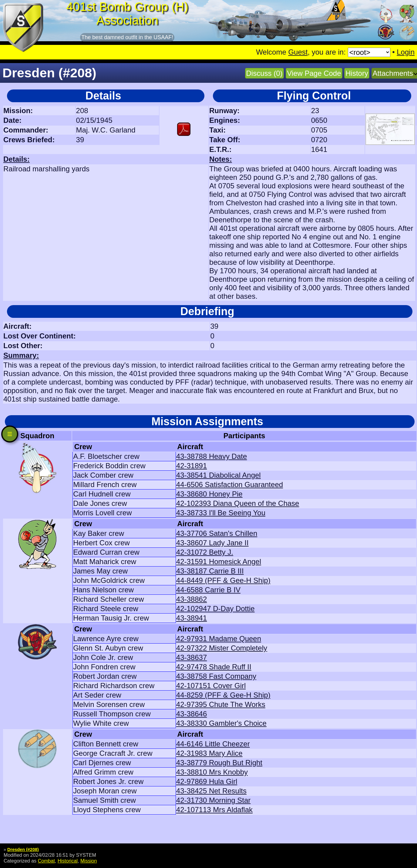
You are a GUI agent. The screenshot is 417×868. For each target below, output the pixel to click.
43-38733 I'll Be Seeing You (221, 513)
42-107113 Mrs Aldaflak (214, 810)
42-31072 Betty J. (205, 552)
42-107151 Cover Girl (211, 686)
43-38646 (192, 714)
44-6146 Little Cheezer (213, 744)
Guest (298, 52)
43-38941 (192, 618)
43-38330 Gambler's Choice (221, 723)
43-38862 (192, 599)
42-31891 (192, 466)
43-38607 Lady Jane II (212, 543)
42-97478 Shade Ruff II (214, 667)
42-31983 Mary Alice (209, 753)
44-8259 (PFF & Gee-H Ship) (223, 695)
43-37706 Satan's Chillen (217, 533)
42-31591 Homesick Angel (219, 562)
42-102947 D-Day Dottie (215, 609)
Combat (46, 861)
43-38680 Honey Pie (209, 494)
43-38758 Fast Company (216, 676)
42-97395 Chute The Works (221, 704)
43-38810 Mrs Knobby (212, 772)
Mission (89, 861)
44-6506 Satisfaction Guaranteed (230, 484)
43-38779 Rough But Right (219, 763)
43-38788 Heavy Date (212, 456)
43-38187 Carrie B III (210, 571)
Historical (68, 861)
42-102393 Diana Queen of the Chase (238, 503)
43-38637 (192, 657)
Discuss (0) (264, 73)
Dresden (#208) (23, 849)
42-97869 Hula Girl (207, 781)
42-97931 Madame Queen (219, 639)
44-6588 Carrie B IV (208, 590)
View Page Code (314, 73)
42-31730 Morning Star (213, 800)
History (357, 73)
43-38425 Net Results (211, 791)
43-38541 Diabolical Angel (219, 475)
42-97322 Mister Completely (222, 648)
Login (406, 52)
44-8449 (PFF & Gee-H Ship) (223, 580)
